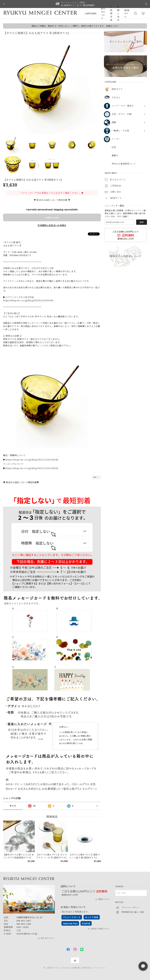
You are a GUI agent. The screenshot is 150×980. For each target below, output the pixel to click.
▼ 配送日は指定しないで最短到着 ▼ (52, 200)
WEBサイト (127, 13)
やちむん (116, 98)
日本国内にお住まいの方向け (52, 225)
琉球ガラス (117, 89)
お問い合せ (118, 13)
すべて (13, 806)
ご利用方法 (111, 13)
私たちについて (103, 13)
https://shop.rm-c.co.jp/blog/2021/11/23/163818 (32, 468)
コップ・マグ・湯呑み (123, 106)
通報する (96, 477)
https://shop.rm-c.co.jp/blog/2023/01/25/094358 (28, 300)
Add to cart (52, 217)
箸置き (115, 156)
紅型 (114, 147)
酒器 (114, 122)
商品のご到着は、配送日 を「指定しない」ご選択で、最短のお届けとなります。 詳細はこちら (75, 26)
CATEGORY (91, 13)
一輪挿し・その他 (120, 131)
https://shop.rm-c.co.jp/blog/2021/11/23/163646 (32, 460)
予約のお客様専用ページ (124, 164)
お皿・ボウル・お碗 (122, 114)
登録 (142, 222)
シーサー (116, 139)
